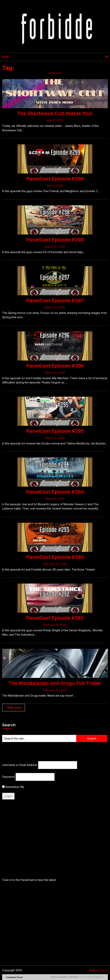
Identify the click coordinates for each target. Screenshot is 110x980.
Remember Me (13, 787)
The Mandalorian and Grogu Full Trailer (55, 683)
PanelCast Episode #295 (55, 431)
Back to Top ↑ (98, 970)
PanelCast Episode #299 (55, 179)
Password (8, 777)
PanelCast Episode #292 (55, 618)
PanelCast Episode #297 (55, 301)
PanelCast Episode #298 (55, 240)
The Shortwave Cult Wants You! (55, 113)
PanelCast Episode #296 (55, 366)
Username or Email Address (20, 765)
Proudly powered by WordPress (65, 977)
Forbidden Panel (14, 977)
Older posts (14, 707)
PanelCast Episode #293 (55, 557)
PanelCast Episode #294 (55, 492)
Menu (6, 57)
